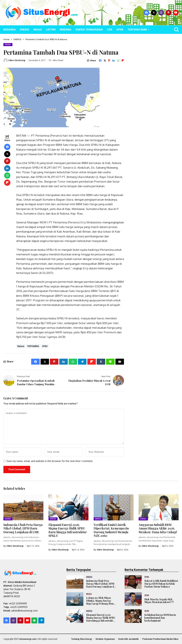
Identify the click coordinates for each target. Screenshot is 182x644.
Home (6, 39)
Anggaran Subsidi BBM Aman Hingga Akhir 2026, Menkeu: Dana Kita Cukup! (158, 528)
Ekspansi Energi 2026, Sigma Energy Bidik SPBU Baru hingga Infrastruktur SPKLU (68, 530)
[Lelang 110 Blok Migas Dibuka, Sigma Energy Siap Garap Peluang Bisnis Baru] (75, 599)
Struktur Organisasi (105, 639)
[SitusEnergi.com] (42, 13)
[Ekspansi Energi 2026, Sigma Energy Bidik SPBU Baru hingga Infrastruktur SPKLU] (75, 616)
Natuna (21, 346)
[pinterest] (168, 13)
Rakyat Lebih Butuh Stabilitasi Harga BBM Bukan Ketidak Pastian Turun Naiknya (161, 584)
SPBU (45, 346)
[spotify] (34, 620)
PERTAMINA (33, 346)
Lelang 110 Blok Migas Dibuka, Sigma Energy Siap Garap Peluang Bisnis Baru (101, 602)
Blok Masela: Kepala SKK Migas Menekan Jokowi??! (159, 601)
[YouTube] (176, 13)
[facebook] (147, 13)
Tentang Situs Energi (81, 639)
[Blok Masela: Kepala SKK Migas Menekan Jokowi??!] (133, 599)
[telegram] (41, 620)
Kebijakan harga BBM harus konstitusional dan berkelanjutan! (160, 618)
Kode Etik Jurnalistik (128, 639)
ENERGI (17, 39)
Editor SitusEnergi (17, 60)
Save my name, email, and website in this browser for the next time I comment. (50, 461)
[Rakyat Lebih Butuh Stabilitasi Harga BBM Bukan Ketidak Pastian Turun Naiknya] (133, 582)
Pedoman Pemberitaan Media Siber (160, 639)
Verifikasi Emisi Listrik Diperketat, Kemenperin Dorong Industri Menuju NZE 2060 (111, 530)
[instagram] (161, 13)
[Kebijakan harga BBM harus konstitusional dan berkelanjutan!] (133, 616)
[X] (154, 13)
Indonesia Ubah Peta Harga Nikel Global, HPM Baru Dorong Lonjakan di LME (23, 528)
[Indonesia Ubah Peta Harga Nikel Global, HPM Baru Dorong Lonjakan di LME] (75, 582)
